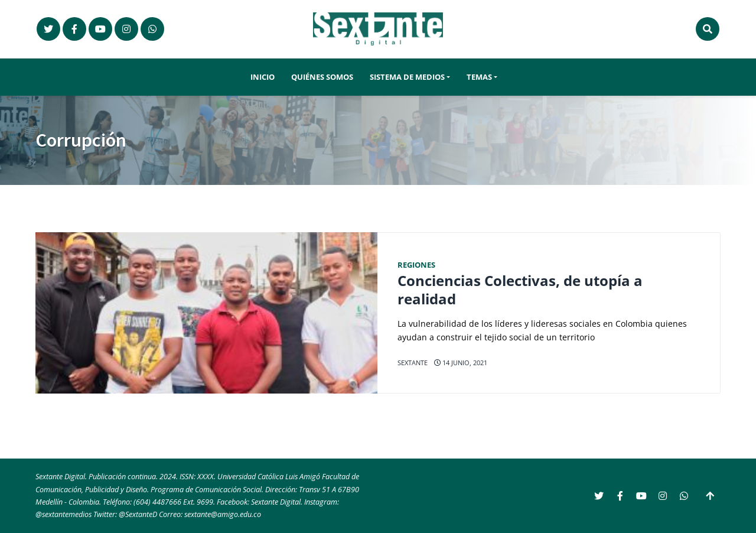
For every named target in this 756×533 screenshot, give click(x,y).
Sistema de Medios (407, 77)
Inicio (263, 77)
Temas (479, 77)
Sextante (413, 363)
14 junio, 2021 (461, 363)
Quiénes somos (322, 77)
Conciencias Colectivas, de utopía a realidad (520, 290)
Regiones (416, 265)
